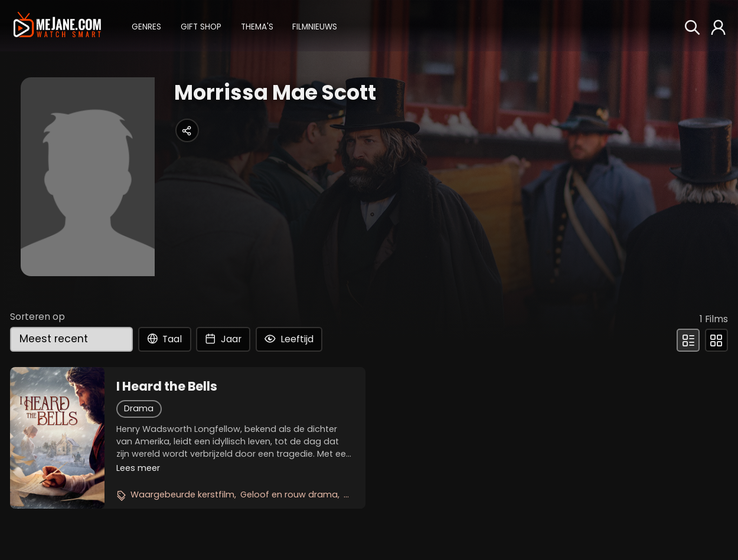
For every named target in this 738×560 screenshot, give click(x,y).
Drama (139, 408)
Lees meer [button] (138, 468)
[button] (146, 26)
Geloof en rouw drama (289, 494)
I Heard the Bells (167, 387)
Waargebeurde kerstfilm (182, 494)
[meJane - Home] (57, 25)
